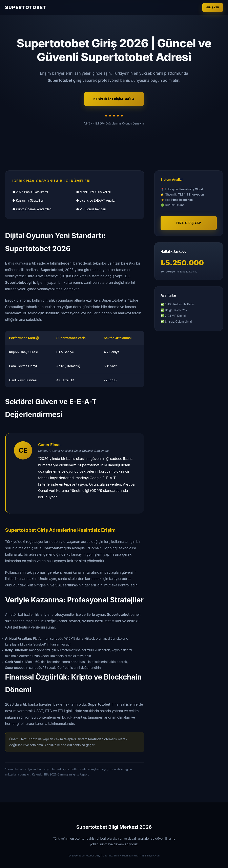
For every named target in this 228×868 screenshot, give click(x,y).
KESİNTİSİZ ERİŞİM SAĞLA (114, 99)
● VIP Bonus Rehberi (91, 209)
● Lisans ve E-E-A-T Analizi (96, 201)
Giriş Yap (213, 7)
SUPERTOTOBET (26, 7)
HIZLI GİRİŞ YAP (189, 223)
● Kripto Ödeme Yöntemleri (32, 209)
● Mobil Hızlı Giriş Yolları (94, 192)
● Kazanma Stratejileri (28, 201)
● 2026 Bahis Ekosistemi (30, 192)
